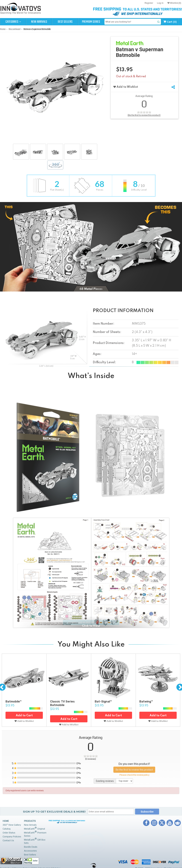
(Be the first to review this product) (144, 115)
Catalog (7, 829)
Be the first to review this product (134, 770)
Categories (13, 22)
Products (30, 821)
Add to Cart (24, 716)
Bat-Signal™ (103, 702)
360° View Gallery (12, 825)
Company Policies (12, 837)
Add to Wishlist (126, 87)
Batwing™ (146, 702)
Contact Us (8, 841)
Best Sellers (65, 22)
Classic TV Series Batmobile (62, 703)
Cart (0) (170, 22)
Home (6, 821)
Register (149, 3)
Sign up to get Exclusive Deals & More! (54, 812)
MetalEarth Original (34, 828)
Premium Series (91, 22)
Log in (160, 3)
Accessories (30, 851)
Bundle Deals (31, 847)
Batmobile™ (14, 702)
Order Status (9, 833)
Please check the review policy (134, 775)
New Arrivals (39, 22)
